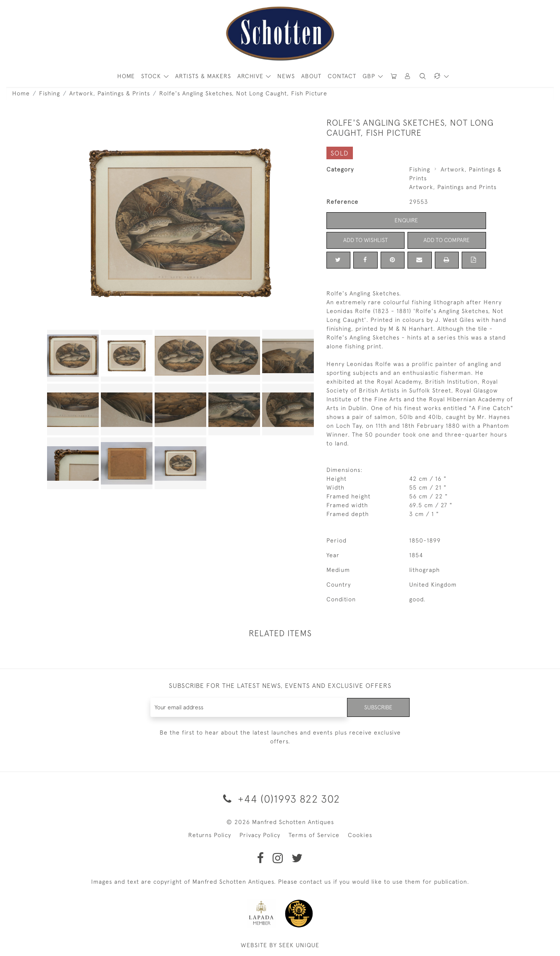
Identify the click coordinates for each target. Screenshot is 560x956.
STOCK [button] (152, 76)
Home (21, 93)
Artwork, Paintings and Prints (453, 187)
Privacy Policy (260, 835)
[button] (408, 76)
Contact (342, 76)
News (286, 76)
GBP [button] (370, 76)
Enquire (406, 220)
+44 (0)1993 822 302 (280, 799)
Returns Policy (210, 835)
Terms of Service (314, 835)
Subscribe (378, 707)
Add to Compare (447, 240)
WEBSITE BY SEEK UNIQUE (280, 945)
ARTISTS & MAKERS (203, 76)
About (311, 76)
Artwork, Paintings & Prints (110, 93)
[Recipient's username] (248, 707)
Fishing (50, 93)
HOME (126, 76)
